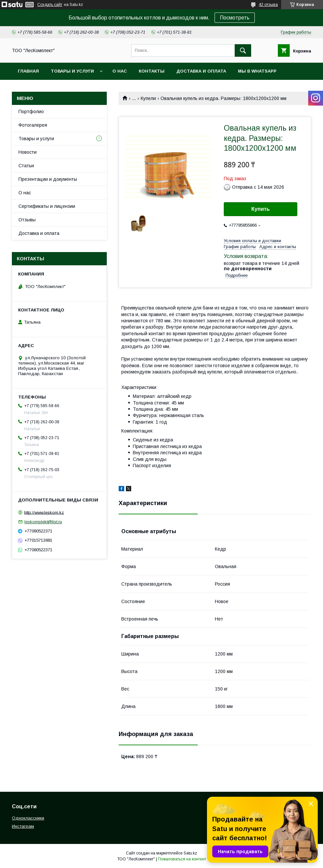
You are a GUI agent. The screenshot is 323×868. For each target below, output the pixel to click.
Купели (148, 98)
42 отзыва (268, 5)
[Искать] (243, 50)
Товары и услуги (72, 71)
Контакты (152, 71)
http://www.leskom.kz (44, 512)
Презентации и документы (48, 179)
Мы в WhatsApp (257, 71)
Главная (28, 71)
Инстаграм (23, 826)
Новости (28, 152)
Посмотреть (235, 18)
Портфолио (31, 112)
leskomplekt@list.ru (43, 522)
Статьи (26, 166)
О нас (120, 71)
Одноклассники (28, 818)
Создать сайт (50, 5)
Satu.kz (190, 853)
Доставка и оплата (201, 71)
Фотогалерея (33, 125)
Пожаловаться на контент (182, 859)
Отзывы (27, 220)
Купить (261, 209)
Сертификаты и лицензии (47, 206)
